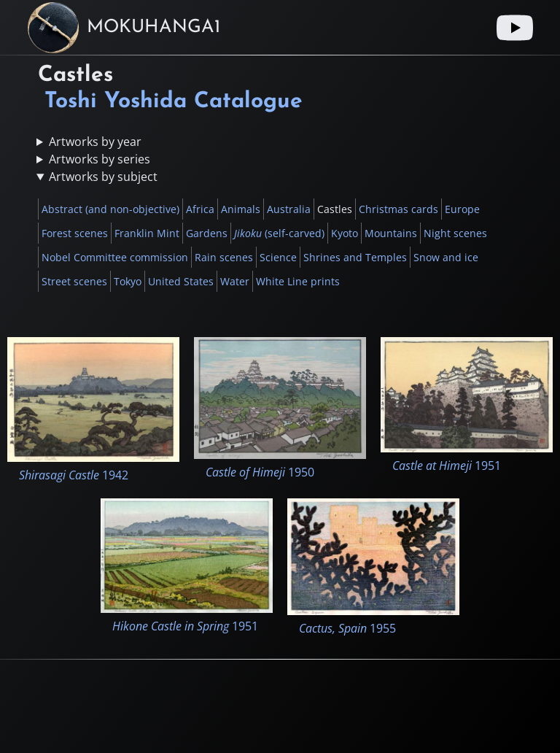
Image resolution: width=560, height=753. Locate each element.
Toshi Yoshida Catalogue (174, 102)
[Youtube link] (515, 28)
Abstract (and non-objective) (110, 209)
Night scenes (455, 233)
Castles (335, 209)
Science (278, 257)
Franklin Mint (147, 233)
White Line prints (298, 281)
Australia (289, 209)
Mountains (391, 233)
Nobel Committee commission (115, 257)
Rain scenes (224, 257)
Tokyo (128, 281)
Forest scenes (75, 233)
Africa (200, 209)
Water (235, 281)
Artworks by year (95, 142)
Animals (241, 209)
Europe (462, 209)
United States (181, 281)
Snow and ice (446, 257)
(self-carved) (279, 233)
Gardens (207, 233)
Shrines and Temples (355, 257)
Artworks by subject (103, 177)
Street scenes (74, 281)
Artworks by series (100, 159)
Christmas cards (398, 209)
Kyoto (345, 233)
